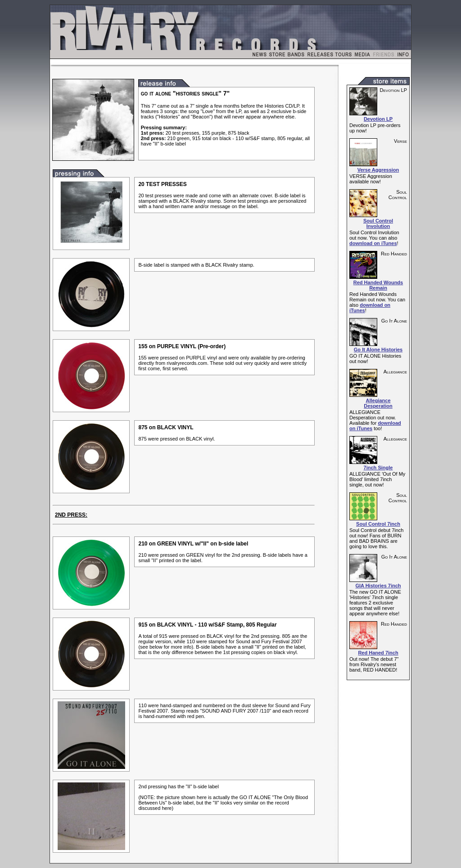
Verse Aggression (378, 170)
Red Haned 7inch (378, 653)
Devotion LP (378, 119)
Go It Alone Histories (378, 350)
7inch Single (378, 468)
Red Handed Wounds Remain (378, 285)
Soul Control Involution (378, 223)
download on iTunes (373, 243)
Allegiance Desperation (378, 403)
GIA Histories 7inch (378, 586)
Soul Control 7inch (378, 524)
